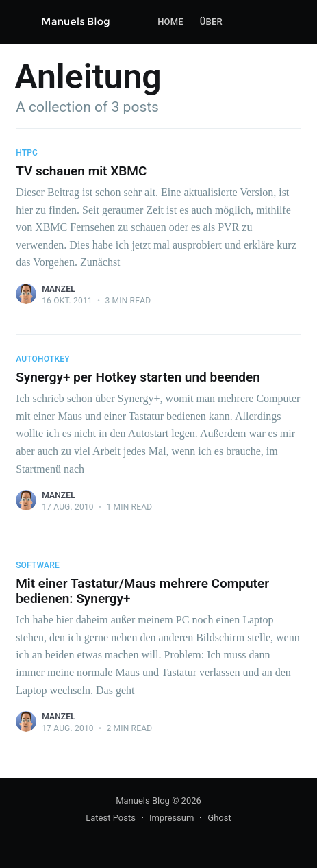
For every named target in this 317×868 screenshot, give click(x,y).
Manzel (59, 289)
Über (211, 22)
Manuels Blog (143, 801)
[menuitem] (170, 22)
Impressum (172, 818)
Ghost (219, 818)
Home (170, 22)
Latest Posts (111, 818)
